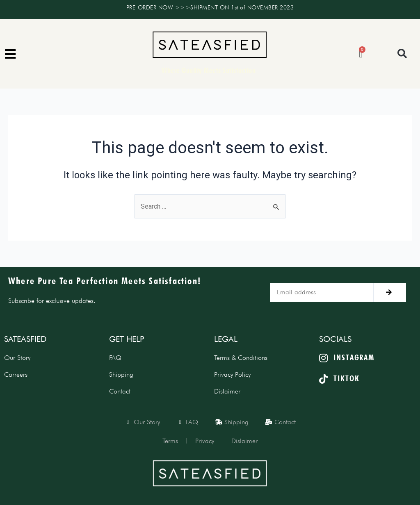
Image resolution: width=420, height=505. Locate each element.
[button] (402, 54)
